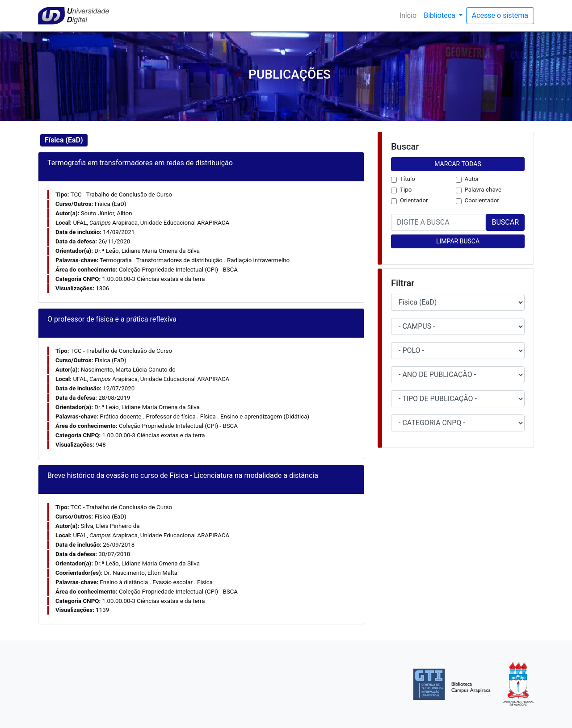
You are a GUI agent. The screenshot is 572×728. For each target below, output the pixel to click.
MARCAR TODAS (458, 164)
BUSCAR (505, 222)
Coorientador (482, 200)
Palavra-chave (483, 190)
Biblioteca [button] (440, 15)
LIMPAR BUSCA (458, 241)
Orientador (414, 200)
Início (410, 15)
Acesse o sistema (500, 15)
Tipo (406, 190)
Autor (472, 179)
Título (408, 179)
